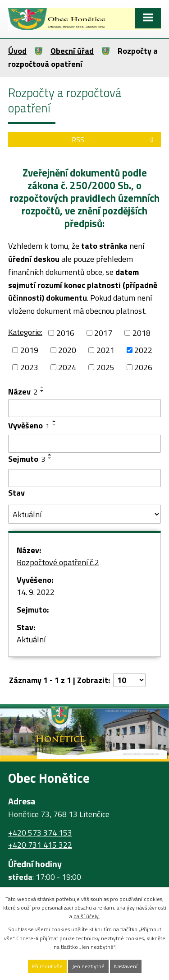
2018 (142, 333)
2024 (67, 367)
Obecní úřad (72, 51)
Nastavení (126, 966)
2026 (143, 367)
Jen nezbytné (88, 966)
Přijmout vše (47, 966)
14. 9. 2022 (36, 592)
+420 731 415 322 (40, 845)
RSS (114, 139)
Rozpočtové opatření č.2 (58, 562)
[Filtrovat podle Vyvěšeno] (84, 444)
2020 (67, 350)
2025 (105, 367)
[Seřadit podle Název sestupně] (42, 391)
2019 (29, 350)
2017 (103, 333)
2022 (143, 350)
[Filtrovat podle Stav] (84, 514)
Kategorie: (25, 332)
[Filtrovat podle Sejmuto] (84, 478)
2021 (105, 350)
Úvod (17, 51)
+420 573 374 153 (40, 833)
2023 (29, 367)
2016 (65, 333)
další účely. (87, 916)
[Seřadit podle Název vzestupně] (42, 387)
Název (23, 392)
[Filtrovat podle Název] (84, 408)
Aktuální (31, 639)
